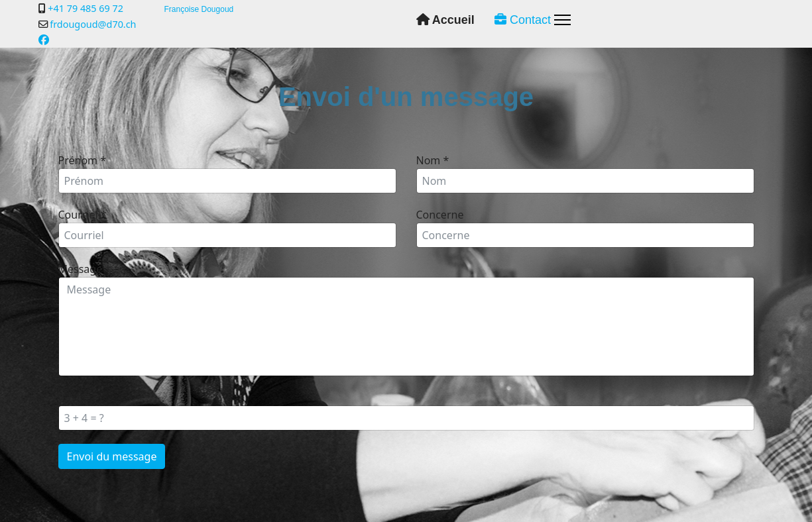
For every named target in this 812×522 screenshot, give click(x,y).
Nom (433, 160)
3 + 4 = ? (78, 397)
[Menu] (562, 20)
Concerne (440, 215)
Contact (523, 20)
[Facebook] (44, 40)
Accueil (445, 20)
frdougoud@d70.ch (93, 24)
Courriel (83, 215)
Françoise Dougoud (199, 9)
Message (85, 269)
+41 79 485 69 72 (86, 8)
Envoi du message (112, 456)
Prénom (83, 160)
